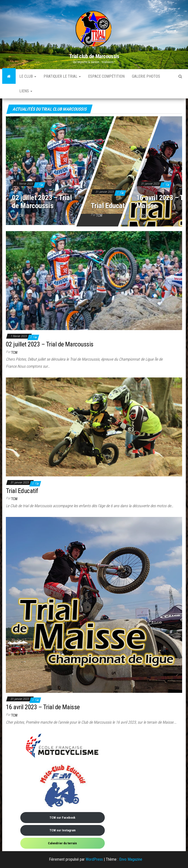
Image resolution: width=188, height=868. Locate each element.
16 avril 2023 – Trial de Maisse (43, 707)
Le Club (28, 76)
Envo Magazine (131, 859)
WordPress (94, 859)
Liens (26, 91)
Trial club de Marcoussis (94, 56)
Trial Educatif (110, 206)
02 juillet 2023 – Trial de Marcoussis (42, 202)
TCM (20, 215)
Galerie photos (146, 76)
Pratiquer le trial (62, 76)
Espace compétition (106, 76)
